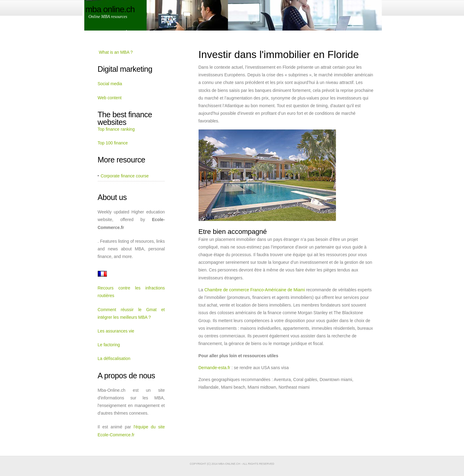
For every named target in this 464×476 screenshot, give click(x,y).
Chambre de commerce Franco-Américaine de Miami (255, 290)
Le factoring (109, 345)
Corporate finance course (125, 176)
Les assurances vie (116, 331)
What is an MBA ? (116, 52)
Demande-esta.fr (214, 368)
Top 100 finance (113, 143)
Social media (110, 84)
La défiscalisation (114, 358)
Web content (110, 98)
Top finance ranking (116, 129)
